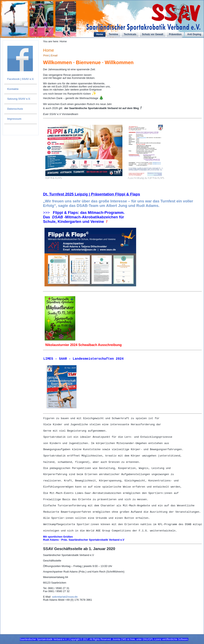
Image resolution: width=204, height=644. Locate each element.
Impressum (14, 119)
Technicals (130, 34)
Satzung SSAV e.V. (19, 99)
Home (100, 34)
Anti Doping (194, 34)
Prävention (175, 34)
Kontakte (13, 89)
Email (54, 55)
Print (46, 55)
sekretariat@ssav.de (65, 611)
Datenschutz (15, 109)
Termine (113, 34)
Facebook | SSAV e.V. (21, 79)
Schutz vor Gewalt (153, 34)
